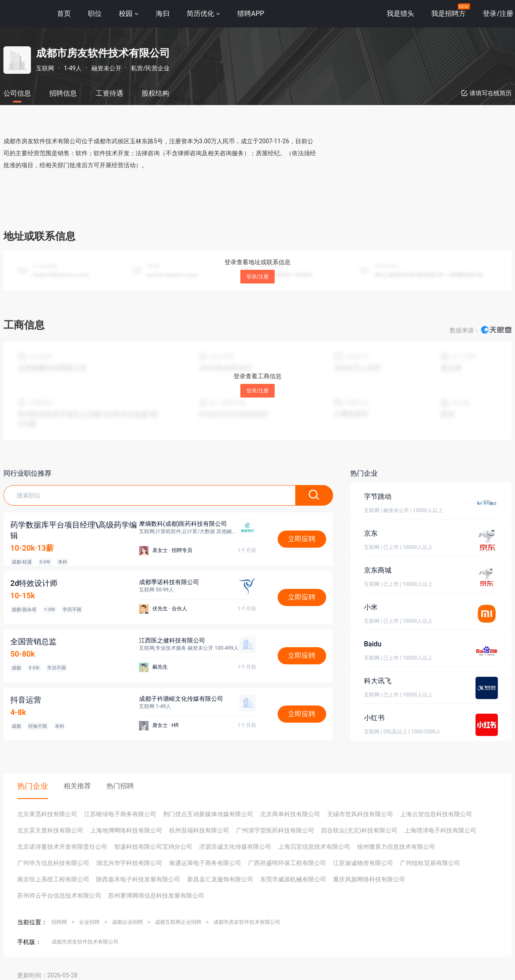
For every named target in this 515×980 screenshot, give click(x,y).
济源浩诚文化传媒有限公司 (235, 847)
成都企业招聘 (127, 922)
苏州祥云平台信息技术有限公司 (59, 896)
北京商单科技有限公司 (290, 814)
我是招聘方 (448, 14)
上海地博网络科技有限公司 (126, 830)
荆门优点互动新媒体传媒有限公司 (208, 814)
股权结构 (155, 93)
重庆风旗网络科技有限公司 (369, 879)
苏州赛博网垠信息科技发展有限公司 (156, 896)
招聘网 (59, 922)
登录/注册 (258, 277)
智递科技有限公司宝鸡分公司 (153, 847)
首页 (64, 14)
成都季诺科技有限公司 (169, 582)
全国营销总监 (33, 641)
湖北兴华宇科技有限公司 (129, 863)
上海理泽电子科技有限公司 (440, 830)
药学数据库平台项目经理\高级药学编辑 (74, 530)
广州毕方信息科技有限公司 (53, 863)
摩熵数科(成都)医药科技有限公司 (183, 524)
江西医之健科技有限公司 (172, 640)
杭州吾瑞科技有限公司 (199, 830)
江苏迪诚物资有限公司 (363, 863)
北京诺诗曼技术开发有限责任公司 (62, 847)
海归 (163, 14)
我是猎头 (400, 14)
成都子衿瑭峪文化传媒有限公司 (181, 699)
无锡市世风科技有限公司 (360, 814)
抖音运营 (26, 700)
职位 (95, 14)
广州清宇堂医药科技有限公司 (275, 830)
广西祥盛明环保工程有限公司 (287, 863)
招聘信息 (63, 93)
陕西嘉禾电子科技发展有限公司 (138, 879)
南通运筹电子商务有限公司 (205, 863)
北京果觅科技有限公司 (47, 814)
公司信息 (17, 93)
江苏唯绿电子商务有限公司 (120, 814)
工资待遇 (109, 93)
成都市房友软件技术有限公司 (247, 922)
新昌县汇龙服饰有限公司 (220, 879)
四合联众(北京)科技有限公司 (359, 830)
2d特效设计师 (34, 583)
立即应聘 (302, 539)
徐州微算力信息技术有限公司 (396, 847)
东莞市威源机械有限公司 (293, 879)
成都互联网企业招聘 (178, 922)
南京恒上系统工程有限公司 (53, 879)
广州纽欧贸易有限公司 (430, 863)
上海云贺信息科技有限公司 (436, 814)
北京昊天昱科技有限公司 (50, 830)
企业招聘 (89, 922)
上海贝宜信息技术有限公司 (314, 847)
